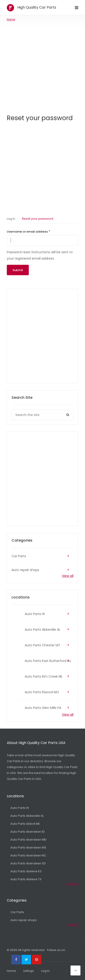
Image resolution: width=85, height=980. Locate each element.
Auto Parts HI (35, 614)
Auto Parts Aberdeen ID (28, 832)
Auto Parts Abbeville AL (42, 630)
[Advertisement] (42, 66)
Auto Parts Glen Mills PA (43, 708)
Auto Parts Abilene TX (26, 879)
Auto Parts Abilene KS (26, 871)
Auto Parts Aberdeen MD (28, 840)
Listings (29, 971)
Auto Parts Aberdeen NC (28, 855)
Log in (11, 219)
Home (11, 19)
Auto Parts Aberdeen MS (28, 847)
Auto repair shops (25, 570)
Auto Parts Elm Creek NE (44, 676)
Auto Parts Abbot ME (25, 824)
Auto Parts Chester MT (42, 645)
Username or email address (27, 232)
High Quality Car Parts (37, 7)
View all (68, 576)
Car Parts (19, 556)
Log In (45, 971)
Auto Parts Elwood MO (42, 692)
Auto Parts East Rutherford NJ (48, 661)
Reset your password (38, 219)
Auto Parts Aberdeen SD (28, 863)
